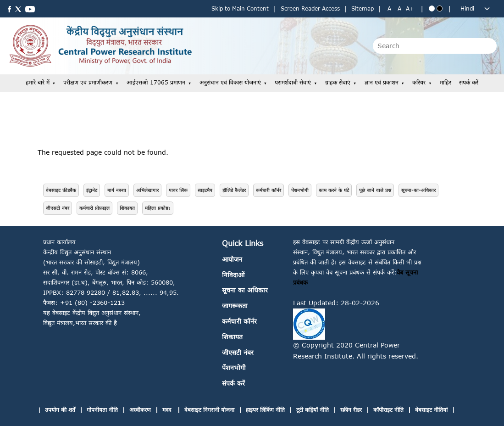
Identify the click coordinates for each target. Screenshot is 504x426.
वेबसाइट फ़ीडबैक (61, 190)
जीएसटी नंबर (58, 208)
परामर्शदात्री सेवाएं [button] (293, 82)
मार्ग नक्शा (117, 190)
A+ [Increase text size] (410, 8)
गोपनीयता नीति (102, 410)
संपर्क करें (469, 82)
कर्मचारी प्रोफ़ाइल (94, 208)
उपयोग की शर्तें (60, 410)
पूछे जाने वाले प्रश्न (375, 190)
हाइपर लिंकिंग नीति (265, 410)
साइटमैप (205, 190)
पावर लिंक (178, 190)
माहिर (446, 82)
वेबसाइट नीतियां (431, 410)
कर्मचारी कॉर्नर (269, 190)
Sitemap (363, 8)
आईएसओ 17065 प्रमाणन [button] (156, 82)
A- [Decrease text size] (390, 8)
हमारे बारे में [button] (38, 82)
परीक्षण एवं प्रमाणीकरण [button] (88, 82)
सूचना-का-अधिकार (418, 190)
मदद (168, 410)
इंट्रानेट (92, 190)
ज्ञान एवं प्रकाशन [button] (382, 82)
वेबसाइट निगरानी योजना (209, 410)
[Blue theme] (432, 8)
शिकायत (127, 208)
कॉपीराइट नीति (388, 410)
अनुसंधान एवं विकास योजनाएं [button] (230, 82)
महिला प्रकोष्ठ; (158, 208)
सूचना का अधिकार (245, 290)
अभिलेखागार (147, 190)
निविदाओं (233, 275)
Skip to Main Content (240, 8)
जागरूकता (235, 305)
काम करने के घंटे (334, 190)
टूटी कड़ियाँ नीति (313, 410)
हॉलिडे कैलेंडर (234, 190)
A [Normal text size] (399, 8)
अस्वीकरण (140, 410)
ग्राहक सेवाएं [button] (338, 82)
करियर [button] (419, 82)
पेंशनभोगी (300, 190)
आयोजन (232, 259)
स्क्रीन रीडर (351, 410)
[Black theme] (440, 8)
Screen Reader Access (310, 8)
